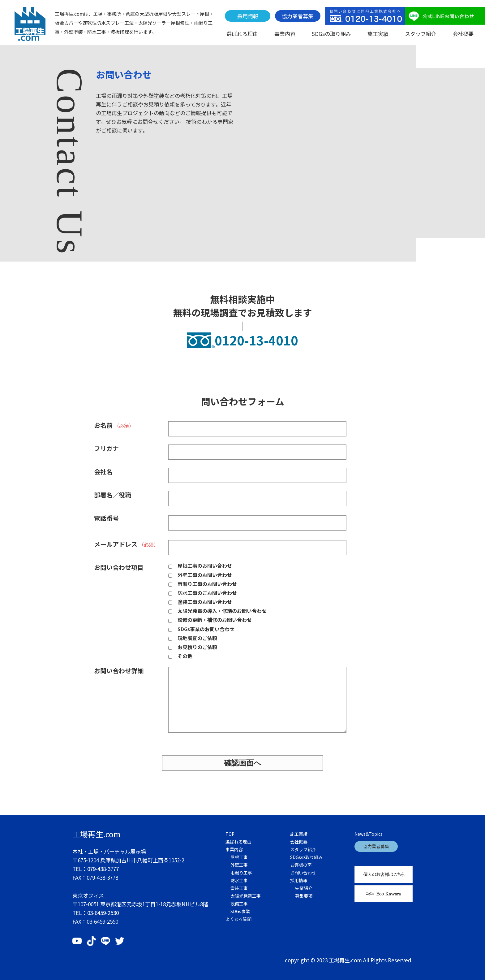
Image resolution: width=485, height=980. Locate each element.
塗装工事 (239, 888)
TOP (230, 834)
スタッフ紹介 (421, 34)
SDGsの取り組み (331, 34)
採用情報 (248, 16)
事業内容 (285, 34)
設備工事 (239, 904)
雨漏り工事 (241, 873)
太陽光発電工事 (246, 896)
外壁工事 (239, 865)
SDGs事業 (240, 911)
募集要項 (304, 896)
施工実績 (378, 34)
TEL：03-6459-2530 (96, 913)
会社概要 (463, 34)
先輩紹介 (304, 888)
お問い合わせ (303, 873)
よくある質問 (238, 919)
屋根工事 (239, 857)
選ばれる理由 (242, 34)
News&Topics (369, 834)
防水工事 (239, 880)
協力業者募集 (298, 16)
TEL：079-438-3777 (96, 869)
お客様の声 (301, 865)
